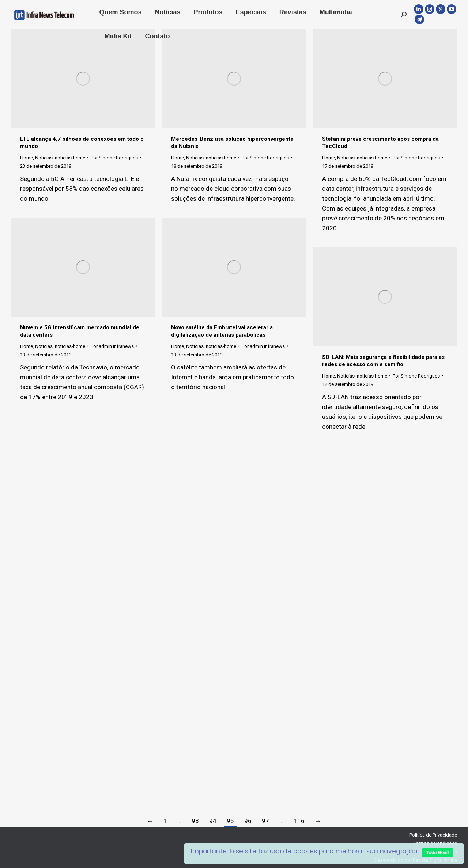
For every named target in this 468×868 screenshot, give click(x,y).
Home (27, 158)
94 (213, 821)
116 (299, 821)
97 (265, 821)
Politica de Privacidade (433, 835)
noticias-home (70, 158)
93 (195, 821)
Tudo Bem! (438, 853)
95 (230, 821)
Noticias (44, 158)
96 (248, 821)
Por (114, 158)
